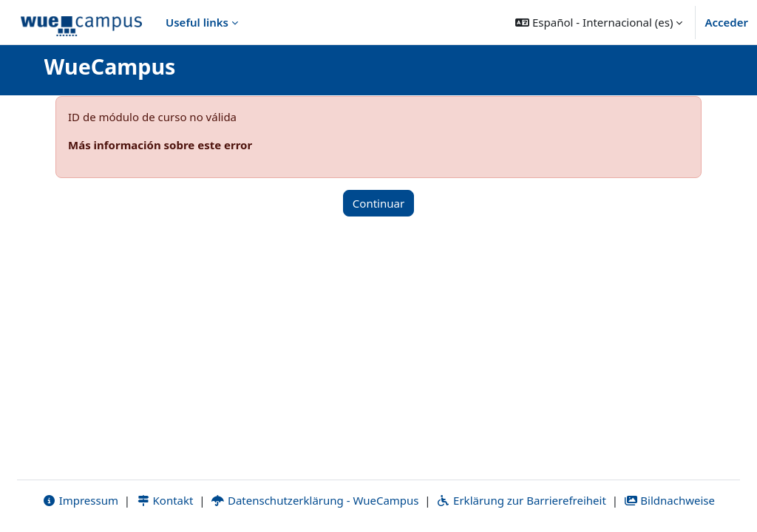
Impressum (80, 500)
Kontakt (165, 500)
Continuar (378, 203)
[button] (599, 22)
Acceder (726, 22)
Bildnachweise (669, 500)
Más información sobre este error (160, 145)
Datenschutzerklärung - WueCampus (315, 500)
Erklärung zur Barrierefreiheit (521, 500)
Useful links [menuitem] (197, 22)
